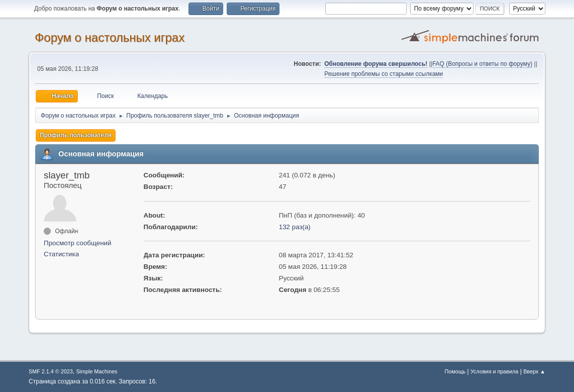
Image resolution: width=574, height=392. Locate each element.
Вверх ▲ (534, 371)
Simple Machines (97, 371)
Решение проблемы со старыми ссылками (384, 74)
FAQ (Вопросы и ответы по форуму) (482, 64)
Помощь (455, 371)
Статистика (61, 254)
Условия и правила (494, 371)
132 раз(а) (295, 227)
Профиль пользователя (76, 135)
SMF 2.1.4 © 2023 (51, 371)
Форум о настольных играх (110, 37)
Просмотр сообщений (77, 243)
